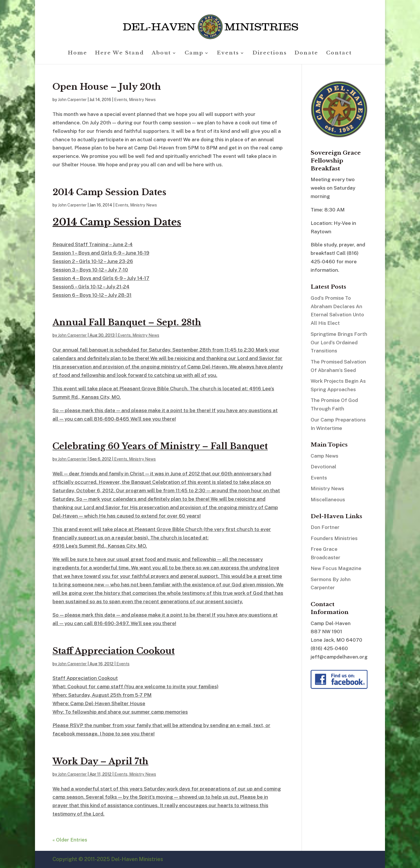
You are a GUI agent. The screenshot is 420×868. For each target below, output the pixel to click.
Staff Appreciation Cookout (114, 651)
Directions (270, 53)
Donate (306, 53)
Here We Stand (119, 53)
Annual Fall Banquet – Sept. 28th (127, 322)
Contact (339, 53)
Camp (194, 53)
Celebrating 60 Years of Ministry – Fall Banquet (160, 446)
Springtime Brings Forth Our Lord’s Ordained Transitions (339, 343)
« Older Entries (70, 840)
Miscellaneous (328, 500)
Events (228, 53)
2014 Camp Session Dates (109, 192)
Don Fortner (325, 527)
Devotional (323, 467)
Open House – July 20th (107, 87)
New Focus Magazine (336, 568)
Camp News (324, 456)
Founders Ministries (334, 538)
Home (78, 53)
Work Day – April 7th (100, 761)
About (161, 53)
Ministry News (142, 100)
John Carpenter (72, 100)
